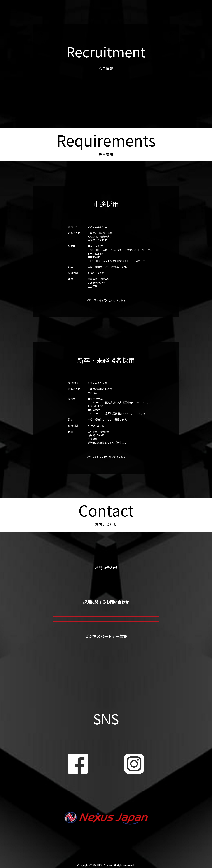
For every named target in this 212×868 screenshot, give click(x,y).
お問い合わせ (106, 568)
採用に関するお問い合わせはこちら (106, 300)
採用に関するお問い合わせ (106, 604)
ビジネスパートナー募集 (106, 639)
